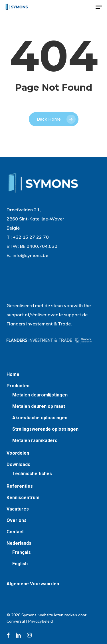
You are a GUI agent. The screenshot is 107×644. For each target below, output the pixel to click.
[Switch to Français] (56, 552)
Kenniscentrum (23, 498)
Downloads (18, 464)
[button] (99, 7)
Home (13, 374)
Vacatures (18, 509)
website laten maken (58, 615)
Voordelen (18, 453)
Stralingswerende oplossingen (45, 429)
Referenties (20, 486)
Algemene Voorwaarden (33, 584)
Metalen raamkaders (35, 441)
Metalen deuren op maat (39, 406)
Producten (18, 386)
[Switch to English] (56, 564)
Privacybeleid (41, 621)
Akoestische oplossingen (40, 418)
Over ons (17, 520)
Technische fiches (32, 474)
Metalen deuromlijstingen (40, 395)
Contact (15, 532)
